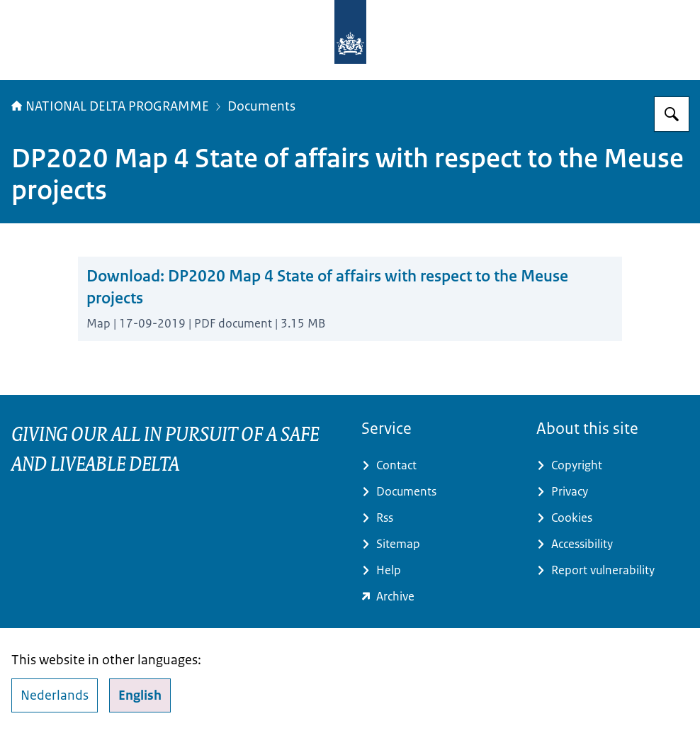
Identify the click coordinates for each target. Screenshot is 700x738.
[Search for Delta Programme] (672, 114)
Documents (261, 106)
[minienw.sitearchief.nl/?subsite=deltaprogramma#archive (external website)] (437, 597)
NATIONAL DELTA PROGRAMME (110, 106)
